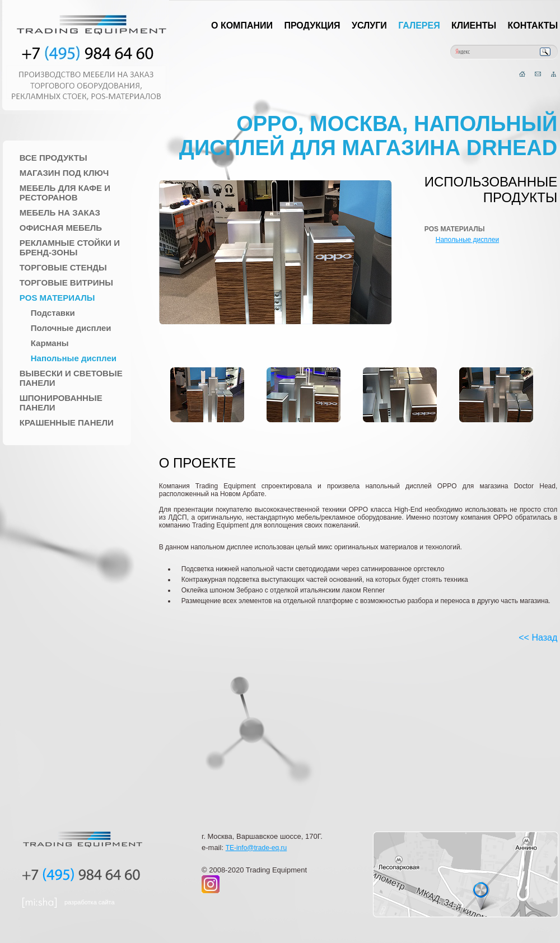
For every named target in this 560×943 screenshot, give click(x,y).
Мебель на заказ (60, 213)
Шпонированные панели (61, 403)
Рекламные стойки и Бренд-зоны (70, 248)
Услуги (369, 25)
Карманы (50, 343)
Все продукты (53, 158)
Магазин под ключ (64, 173)
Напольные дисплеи (74, 358)
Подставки (53, 313)
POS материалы (57, 298)
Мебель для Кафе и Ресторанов (65, 193)
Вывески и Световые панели (71, 378)
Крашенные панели (67, 423)
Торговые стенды (63, 267)
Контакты (533, 25)
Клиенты (474, 25)
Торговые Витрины (66, 283)
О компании (242, 25)
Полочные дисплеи (71, 328)
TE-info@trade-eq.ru (256, 848)
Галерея (419, 25)
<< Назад (538, 638)
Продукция (312, 25)
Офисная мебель (61, 228)
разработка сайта (90, 902)
